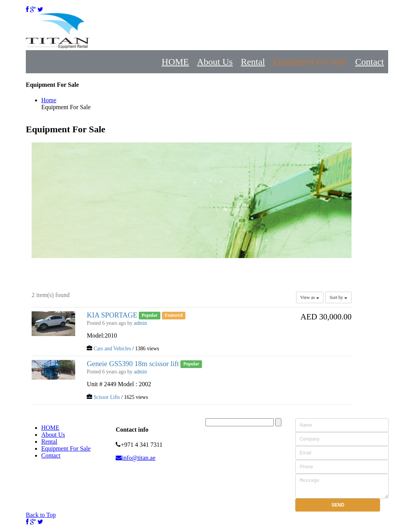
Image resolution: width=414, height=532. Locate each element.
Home (49, 100)
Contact (369, 62)
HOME (175, 62)
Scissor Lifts (107, 397)
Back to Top (41, 518)
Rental (253, 62)
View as (310, 297)
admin (140, 323)
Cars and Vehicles (112, 349)
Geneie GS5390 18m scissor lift (133, 364)
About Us (215, 62)
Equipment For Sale (310, 62)
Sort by (338, 297)
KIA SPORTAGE (112, 315)
